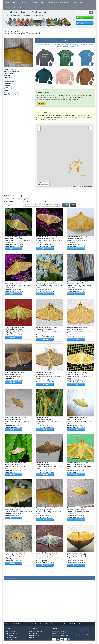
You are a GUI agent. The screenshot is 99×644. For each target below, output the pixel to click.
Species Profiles (79, 3)
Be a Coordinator (35, 634)
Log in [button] (80, 18)
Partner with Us (34, 635)
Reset (73, 205)
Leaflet (71, 186)
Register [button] (81, 23)
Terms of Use (39, 624)
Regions (43, 3)
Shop (20, 7)
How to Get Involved (36, 632)
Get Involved (25, 3)
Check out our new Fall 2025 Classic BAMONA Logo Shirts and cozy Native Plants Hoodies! (65, 46)
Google (81, 186)
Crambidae (13, 70)
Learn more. (64, 635)
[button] (6, 52)
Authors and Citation (12, 634)
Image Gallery (52, 3)
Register (32, 637)
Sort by (26, 201)
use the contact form (82, 117)
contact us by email (67, 117)
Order (44, 201)
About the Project (12, 632)
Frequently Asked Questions (11, 638)
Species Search (10, 7)
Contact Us (73, 624)
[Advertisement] (49, 595)
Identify (35, 3)
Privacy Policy (50, 624)
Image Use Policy (62, 624)
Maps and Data (65, 3)
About (15, 3)
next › (52, 573)
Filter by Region (9, 201)
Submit (65, 205)
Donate (26, 7)
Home (8, 3)
